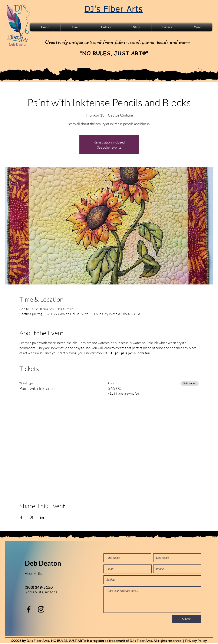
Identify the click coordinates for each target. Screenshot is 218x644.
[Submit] (186, 619)
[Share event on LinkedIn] (42, 517)
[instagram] (41, 609)
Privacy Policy (196, 640)
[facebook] (29, 609)
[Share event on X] (32, 517)
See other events (109, 147)
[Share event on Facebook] (21, 517)
